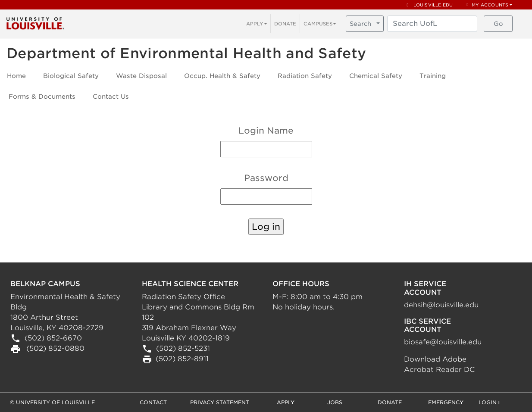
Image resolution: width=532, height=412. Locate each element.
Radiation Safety (305, 76)
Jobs (335, 402)
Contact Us (111, 96)
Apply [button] (286, 402)
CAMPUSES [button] (318, 24)
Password (266, 178)
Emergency (446, 402)
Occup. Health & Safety (222, 76)
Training (433, 76)
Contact (153, 402)
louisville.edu (430, 5)
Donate (390, 402)
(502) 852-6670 (52, 338)
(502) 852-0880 (54, 348)
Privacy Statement (220, 402)
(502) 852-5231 (182, 348)
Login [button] (489, 403)
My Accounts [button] (487, 5)
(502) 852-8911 (182, 359)
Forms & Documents (42, 96)
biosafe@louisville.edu (443, 342)
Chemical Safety (376, 76)
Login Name (266, 131)
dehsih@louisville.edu (441, 305)
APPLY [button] (255, 24)
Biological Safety (71, 76)
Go (498, 24)
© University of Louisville (52, 402)
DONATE (285, 24)
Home (16, 76)
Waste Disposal (141, 76)
